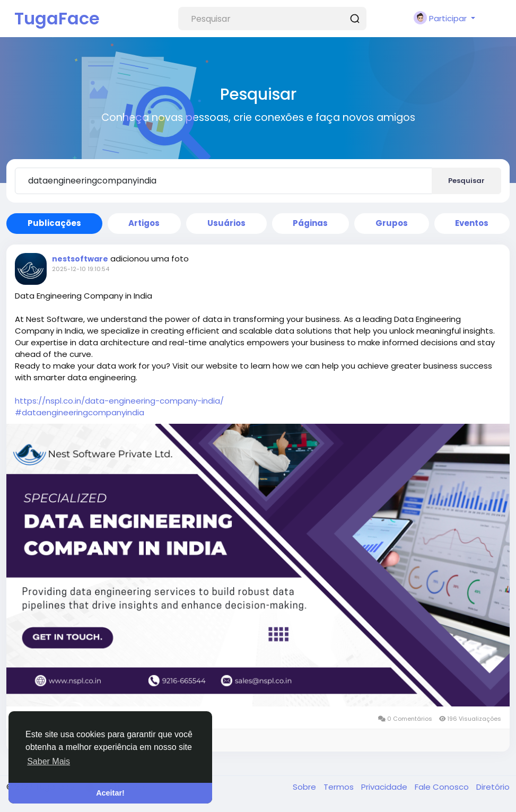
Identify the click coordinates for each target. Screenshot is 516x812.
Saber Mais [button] (49, 761)
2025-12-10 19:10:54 (81, 269)
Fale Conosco (443, 787)
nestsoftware (80, 259)
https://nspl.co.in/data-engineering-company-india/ (119, 401)
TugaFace (57, 18)
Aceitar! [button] (110, 793)
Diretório (493, 787)
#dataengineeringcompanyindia (80, 412)
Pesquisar (466, 181)
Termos (340, 787)
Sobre (305, 787)
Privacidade (385, 787)
